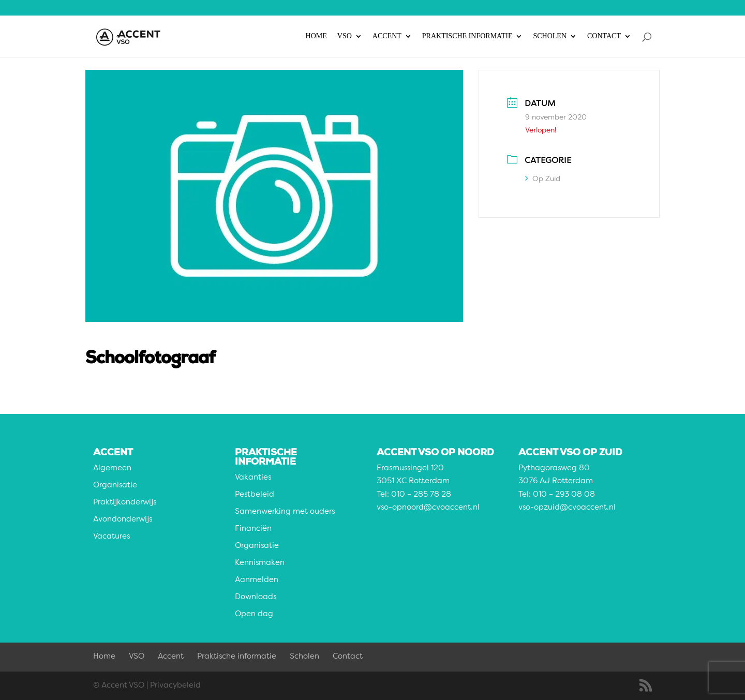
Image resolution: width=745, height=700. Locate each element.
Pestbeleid (255, 495)
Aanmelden (257, 580)
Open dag (254, 614)
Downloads (256, 597)
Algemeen (112, 468)
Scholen (550, 36)
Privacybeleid (175, 686)
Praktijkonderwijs (125, 503)
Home (316, 36)
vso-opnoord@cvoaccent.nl (428, 508)
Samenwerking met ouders (285, 512)
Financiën (253, 529)
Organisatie (115, 486)
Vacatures (111, 537)
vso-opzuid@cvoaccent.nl (567, 508)
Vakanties (253, 478)
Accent (387, 36)
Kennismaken (260, 563)
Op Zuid (543, 179)
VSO (345, 36)
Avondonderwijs (123, 520)
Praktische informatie (467, 36)
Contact (604, 36)
